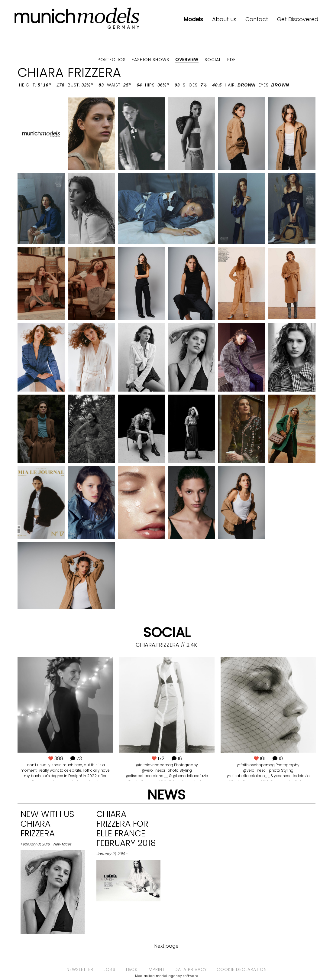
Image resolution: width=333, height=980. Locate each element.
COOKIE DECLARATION (242, 969)
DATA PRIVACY (191, 969)
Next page (166, 946)
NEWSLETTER (80, 969)
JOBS (109, 969)
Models (193, 19)
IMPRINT (156, 969)
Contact (257, 19)
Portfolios (112, 60)
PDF (231, 60)
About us (224, 19)
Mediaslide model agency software (167, 976)
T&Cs (131, 969)
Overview (187, 60)
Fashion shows (150, 60)
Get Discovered (298, 19)
